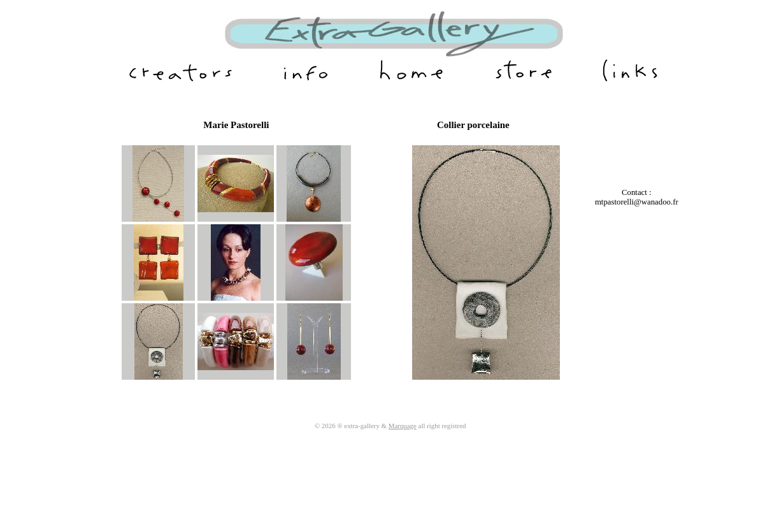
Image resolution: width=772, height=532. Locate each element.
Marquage (403, 426)
